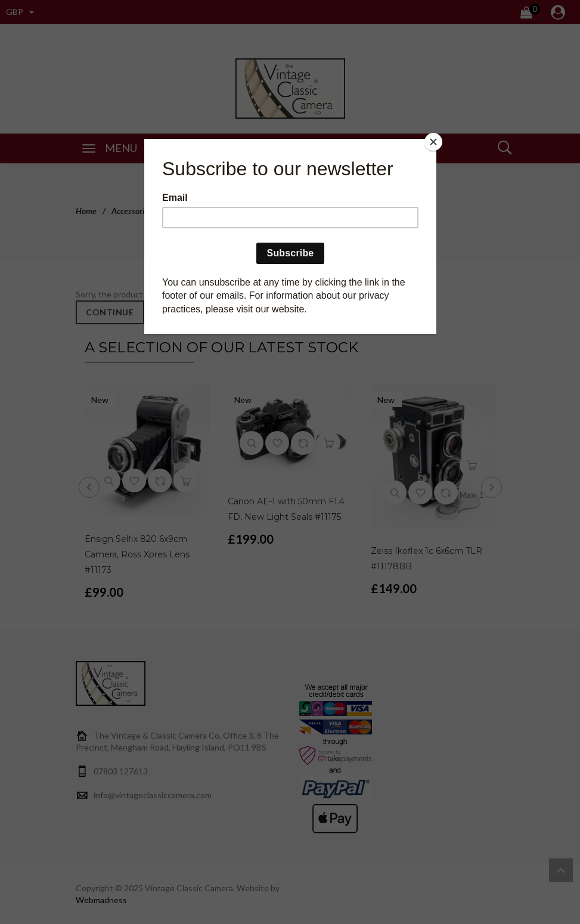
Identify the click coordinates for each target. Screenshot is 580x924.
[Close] (433, 142)
